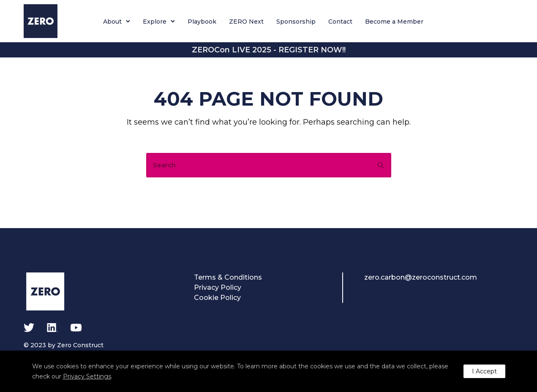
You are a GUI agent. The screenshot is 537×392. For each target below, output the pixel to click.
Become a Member (394, 22)
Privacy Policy (218, 287)
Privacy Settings (87, 376)
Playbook (202, 22)
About (112, 22)
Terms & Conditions (228, 277)
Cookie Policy (217, 298)
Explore (155, 22)
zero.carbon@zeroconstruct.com (421, 277)
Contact (340, 22)
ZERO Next (246, 22)
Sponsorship (296, 22)
